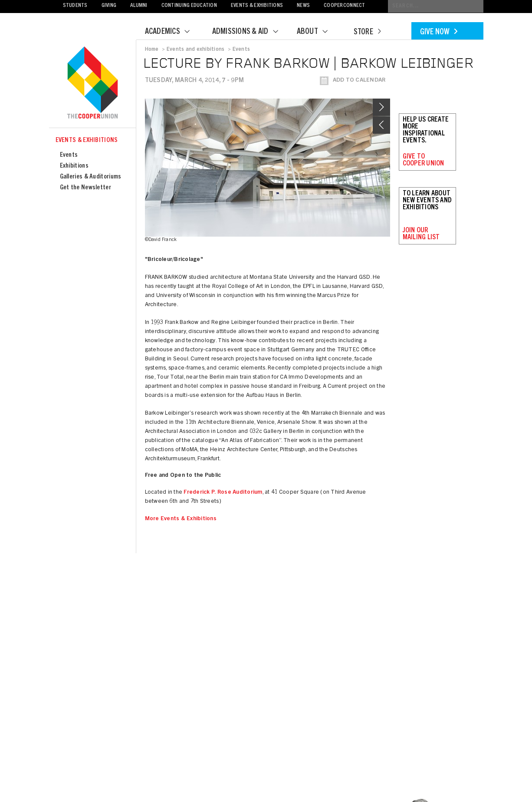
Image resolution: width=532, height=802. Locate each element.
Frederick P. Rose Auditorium (223, 493)
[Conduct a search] (436, 6)
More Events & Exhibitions (181, 519)
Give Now (439, 33)
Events (69, 155)
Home (152, 50)
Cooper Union (92, 83)
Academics (173, 32)
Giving (109, 6)
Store (367, 33)
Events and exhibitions (195, 50)
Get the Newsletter (85, 188)
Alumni (139, 6)
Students (75, 6)
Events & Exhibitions (257, 6)
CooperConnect (344, 6)
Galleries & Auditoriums (91, 177)
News (303, 6)
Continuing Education (189, 6)
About (318, 32)
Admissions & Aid (251, 32)
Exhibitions (74, 166)
